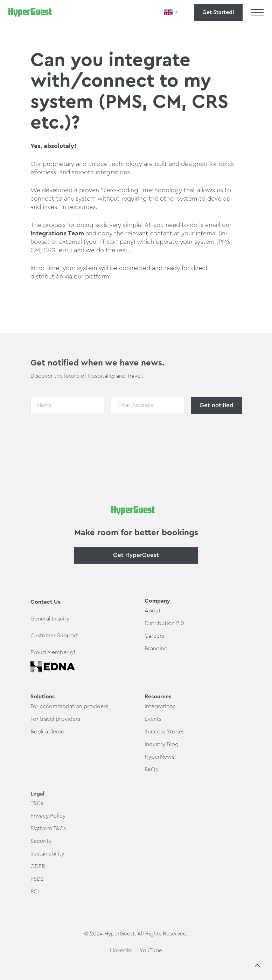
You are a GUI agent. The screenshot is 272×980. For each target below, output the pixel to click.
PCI (35, 892)
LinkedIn (121, 951)
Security (41, 841)
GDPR (38, 866)
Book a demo (47, 732)
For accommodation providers (69, 706)
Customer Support (54, 636)
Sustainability (47, 854)
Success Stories (165, 732)
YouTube (151, 951)
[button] (172, 12)
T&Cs (37, 803)
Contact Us (45, 602)
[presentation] (84, 435)
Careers (154, 636)
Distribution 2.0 (164, 623)
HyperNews (159, 757)
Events (153, 719)
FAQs (151, 770)
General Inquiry (50, 619)
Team (75, 233)
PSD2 (37, 879)
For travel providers (55, 719)
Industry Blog (162, 744)
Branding (156, 649)
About (153, 611)
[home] (30, 12)
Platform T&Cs (48, 828)
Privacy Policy (48, 816)
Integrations (48, 233)
